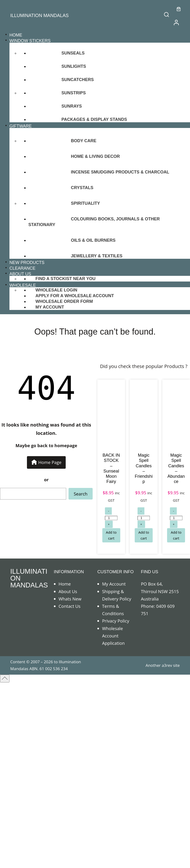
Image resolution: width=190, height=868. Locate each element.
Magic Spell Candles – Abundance (176, 468)
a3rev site (171, 665)
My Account (114, 584)
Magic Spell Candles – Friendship (144, 468)
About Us (68, 591)
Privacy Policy (116, 621)
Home (65, 584)
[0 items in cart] (178, 9)
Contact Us (70, 606)
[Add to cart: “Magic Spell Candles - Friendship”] (144, 535)
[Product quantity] (111, 518)
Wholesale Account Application (113, 636)
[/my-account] (176, 23)
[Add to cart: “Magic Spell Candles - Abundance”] (176, 535)
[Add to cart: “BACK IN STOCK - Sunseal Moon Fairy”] (111, 535)
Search (81, 494)
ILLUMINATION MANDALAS (40, 15)
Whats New (70, 599)
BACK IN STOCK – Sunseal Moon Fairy (111, 468)
